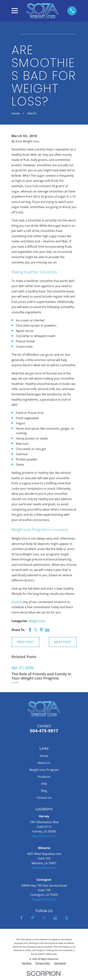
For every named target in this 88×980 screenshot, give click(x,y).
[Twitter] (44, 918)
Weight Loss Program (44, 770)
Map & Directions (44, 836)
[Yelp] (67, 918)
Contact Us (44, 798)
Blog (44, 791)
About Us (44, 763)
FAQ (44, 784)
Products (44, 777)
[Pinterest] (33, 918)
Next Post (63, 642)
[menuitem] (27, 963)
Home (44, 756)
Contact (17, 602)
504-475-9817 (44, 731)
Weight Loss (37, 621)
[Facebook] (21, 918)
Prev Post (25, 642)
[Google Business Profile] (55, 918)
